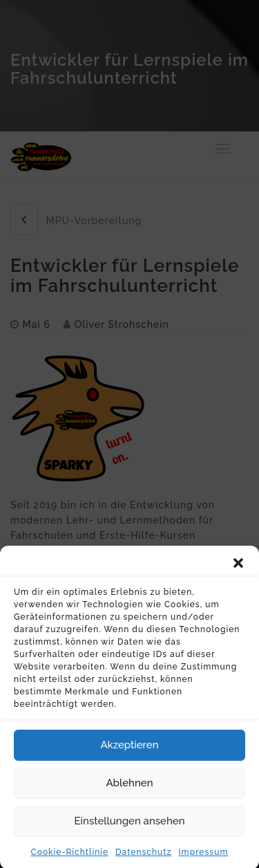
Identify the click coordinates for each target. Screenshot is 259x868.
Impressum (203, 858)
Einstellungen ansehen (130, 827)
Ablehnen (129, 789)
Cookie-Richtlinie (70, 858)
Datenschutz (143, 858)
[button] (238, 569)
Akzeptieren (129, 751)
